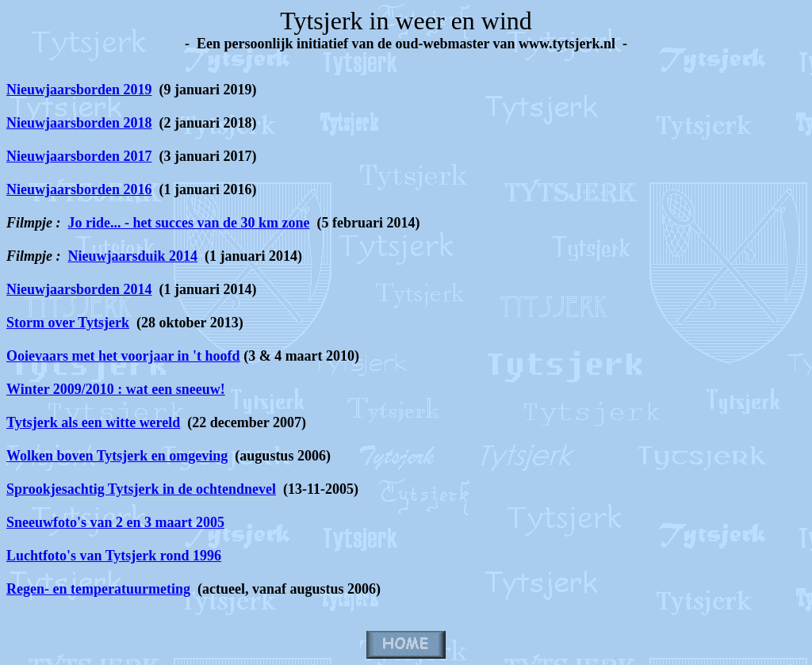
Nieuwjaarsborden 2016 (79, 189)
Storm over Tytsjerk (68, 323)
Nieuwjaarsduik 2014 (133, 256)
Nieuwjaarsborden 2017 (79, 156)
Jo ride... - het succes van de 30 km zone (189, 223)
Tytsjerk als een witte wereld (93, 422)
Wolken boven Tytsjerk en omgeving (117, 456)
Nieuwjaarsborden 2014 (79, 289)
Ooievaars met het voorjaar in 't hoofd (123, 356)
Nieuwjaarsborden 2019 (79, 90)
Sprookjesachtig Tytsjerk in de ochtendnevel (141, 489)
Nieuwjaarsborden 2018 (79, 123)
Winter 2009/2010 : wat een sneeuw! (116, 389)
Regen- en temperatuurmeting (98, 589)
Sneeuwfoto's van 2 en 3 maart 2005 (115, 522)
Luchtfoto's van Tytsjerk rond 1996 (114, 556)
